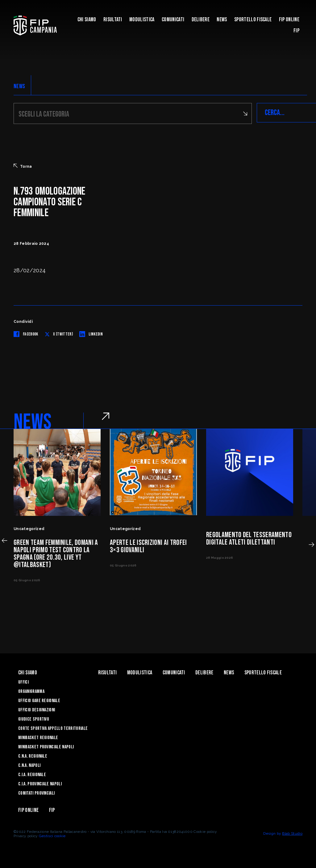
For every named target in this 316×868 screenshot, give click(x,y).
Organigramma (31, 691)
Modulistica (142, 20)
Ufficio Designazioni (37, 709)
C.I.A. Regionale (32, 774)
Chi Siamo (87, 20)
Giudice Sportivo (34, 718)
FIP (296, 31)
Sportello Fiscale (253, 20)
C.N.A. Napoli (29, 765)
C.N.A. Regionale (33, 755)
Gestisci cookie (52, 835)
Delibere (201, 20)
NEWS (19, 86)
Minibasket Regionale (38, 737)
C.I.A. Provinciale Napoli (40, 783)
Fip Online (289, 20)
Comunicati (173, 20)
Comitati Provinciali (36, 792)
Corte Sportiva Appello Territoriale (53, 728)
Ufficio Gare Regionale (39, 700)
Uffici (23, 681)
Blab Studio (292, 833)
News (222, 20)
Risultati (113, 20)
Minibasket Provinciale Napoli (46, 746)
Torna (23, 165)
